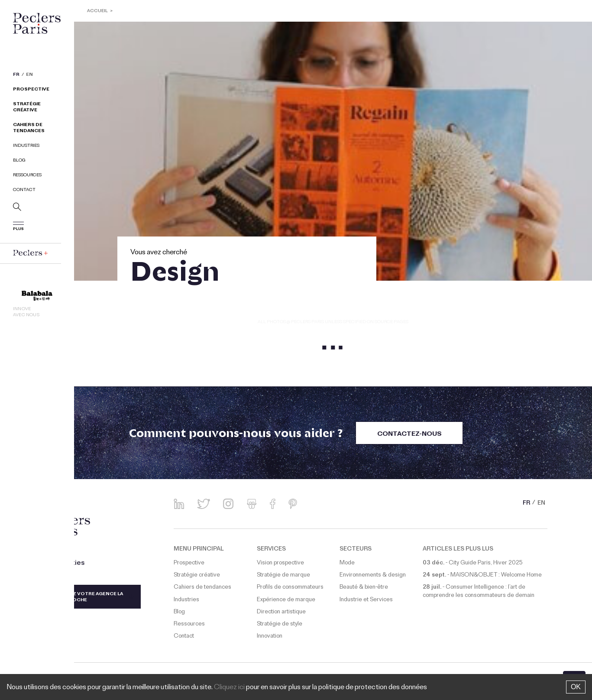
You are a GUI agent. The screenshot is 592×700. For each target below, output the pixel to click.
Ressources (27, 176)
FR (16, 75)
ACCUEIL (97, 11)
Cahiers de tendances (29, 128)
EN (29, 75)
